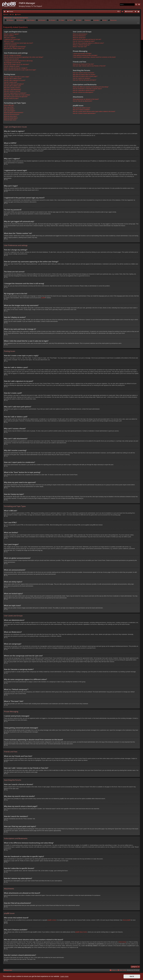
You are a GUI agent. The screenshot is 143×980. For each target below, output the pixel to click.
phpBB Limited (52, 920)
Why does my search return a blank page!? (85, 76)
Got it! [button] (132, 976)
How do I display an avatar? (12, 66)
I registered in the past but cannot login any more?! (19, 43)
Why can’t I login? (9, 41)
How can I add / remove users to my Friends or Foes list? (89, 66)
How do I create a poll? (11, 82)
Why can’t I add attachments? (12, 89)
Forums (11, 12)
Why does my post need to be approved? (16, 97)
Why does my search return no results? (84, 75)
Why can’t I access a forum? (12, 88)
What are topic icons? (10, 120)
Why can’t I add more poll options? (14, 84)
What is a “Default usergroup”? (82, 45)
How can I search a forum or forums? (84, 73)
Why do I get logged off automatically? (15, 47)
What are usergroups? (79, 38)
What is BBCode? (9, 105)
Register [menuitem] (139, 12)
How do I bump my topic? (11, 98)
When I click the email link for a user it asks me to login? (20, 70)
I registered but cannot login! (12, 39)
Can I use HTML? (9, 107)
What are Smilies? (9, 109)
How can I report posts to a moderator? (15, 93)
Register (19, 14)
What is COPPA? (9, 36)
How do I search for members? (82, 78)
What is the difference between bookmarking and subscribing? (91, 87)
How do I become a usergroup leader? (84, 41)
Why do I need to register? (12, 34)
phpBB (43, 298)
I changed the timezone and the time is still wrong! (18, 61)
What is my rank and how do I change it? (16, 68)
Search (7, 14)
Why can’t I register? (10, 38)
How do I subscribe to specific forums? (84, 90)
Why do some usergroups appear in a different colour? (88, 43)
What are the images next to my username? (16, 64)
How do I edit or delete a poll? (13, 86)
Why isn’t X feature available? (81, 110)
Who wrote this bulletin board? (82, 108)
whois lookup (122, 942)
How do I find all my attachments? (83, 101)
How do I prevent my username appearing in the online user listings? (24, 57)
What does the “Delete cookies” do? (14, 48)
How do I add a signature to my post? (15, 80)
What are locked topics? (11, 118)
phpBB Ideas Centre (81, 932)
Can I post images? (10, 111)
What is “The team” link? (80, 47)
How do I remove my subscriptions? (83, 92)
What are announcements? (12, 114)
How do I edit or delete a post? (13, 78)
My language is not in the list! (12, 63)
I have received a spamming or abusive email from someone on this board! (94, 57)
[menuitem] (103, 12)
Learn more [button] (64, 976)
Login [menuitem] (136, 12)
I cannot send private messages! (82, 54)
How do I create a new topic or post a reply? (17, 77)
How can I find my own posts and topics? (85, 80)
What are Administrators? (80, 34)
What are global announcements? (14, 113)
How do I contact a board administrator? (84, 113)
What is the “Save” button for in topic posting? (17, 95)
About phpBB (127, 920)
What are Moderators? (79, 36)
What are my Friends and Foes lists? (83, 64)
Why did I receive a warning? (12, 91)
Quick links (5, 12)
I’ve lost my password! (10, 45)
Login (13, 14)
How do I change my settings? (13, 55)
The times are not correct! (11, 59)
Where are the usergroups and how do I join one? (87, 39)
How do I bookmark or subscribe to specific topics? (87, 89)
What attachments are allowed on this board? (86, 99)
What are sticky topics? (11, 116)
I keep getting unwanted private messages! (85, 55)
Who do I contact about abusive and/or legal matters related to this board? (94, 111)
